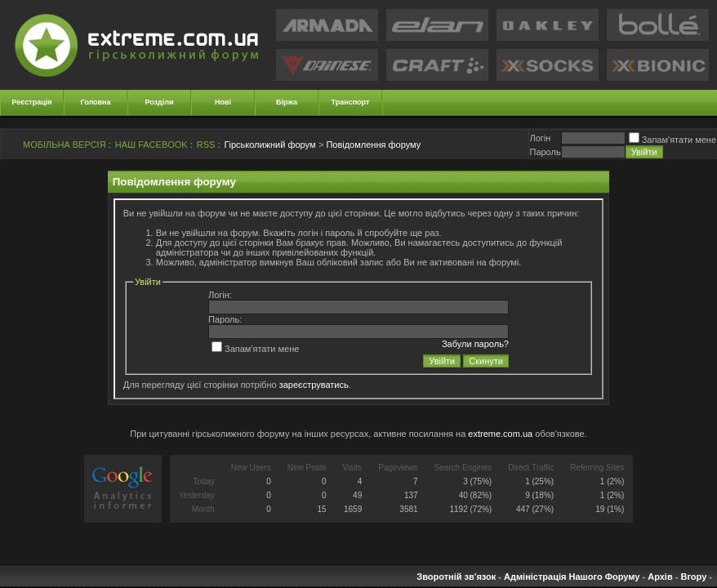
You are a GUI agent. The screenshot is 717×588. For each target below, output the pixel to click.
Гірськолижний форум (270, 145)
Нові (223, 102)
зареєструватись (314, 385)
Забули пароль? (475, 344)
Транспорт (351, 102)
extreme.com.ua (500, 434)
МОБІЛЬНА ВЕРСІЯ (65, 145)
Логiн (540, 138)
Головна (96, 102)
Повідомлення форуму (373, 145)
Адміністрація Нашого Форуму (572, 577)
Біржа (287, 102)
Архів (660, 577)
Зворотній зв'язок (456, 577)
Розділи (159, 102)
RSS (206, 145)
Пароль (545, 152)
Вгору (693, 577)
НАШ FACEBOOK (151, 145)
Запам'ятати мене (672, 140)
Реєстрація (32, 102)
